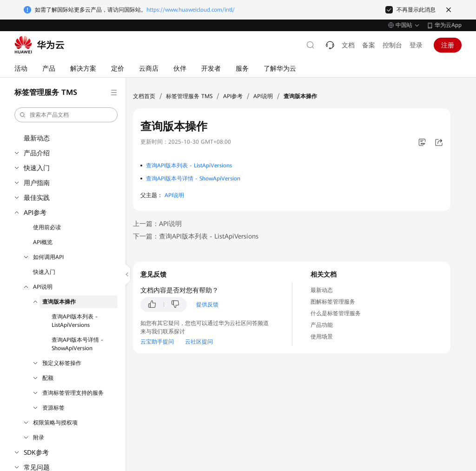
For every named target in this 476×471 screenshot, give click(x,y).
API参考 (35, 212)
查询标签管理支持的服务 (73, 393)
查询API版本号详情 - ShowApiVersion (77, 344)
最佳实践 (37, 198)
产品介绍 (37, 153)
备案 (369, 45)
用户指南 (37, 183)
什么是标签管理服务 (336, 313)
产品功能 (322, 325)
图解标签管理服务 (333, 302)
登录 (416, 45)
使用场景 (322, 337)
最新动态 (37, 138)
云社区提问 (199, 342)
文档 (348, 45)
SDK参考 (36, 452)
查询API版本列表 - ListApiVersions (75, 321)
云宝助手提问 (157, 342)
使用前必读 (47, 227)
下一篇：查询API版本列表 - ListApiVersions (196, 236)
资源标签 (53, 408)
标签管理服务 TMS (189, 96)
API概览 (43, 242)
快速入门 (37, 168)
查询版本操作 (59, 302)
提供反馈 (207, 305)
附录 (39, 438)
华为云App (448, 25)
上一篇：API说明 (157, 224)
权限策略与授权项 (55, 423)
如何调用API (48, 257)
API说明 (43, 287)
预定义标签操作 (62, 363)
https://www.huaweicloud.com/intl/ (191, 10)
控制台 (392, 45)
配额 (48, 378)
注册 (448, 45)
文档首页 (144, 96)
